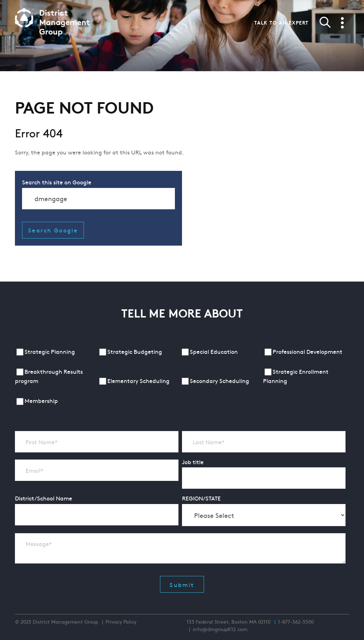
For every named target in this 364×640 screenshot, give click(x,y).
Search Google (53, 230)
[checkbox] (180, 377)
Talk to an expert (281, 22)
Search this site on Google (57, 182)
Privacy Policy (121, 621)
